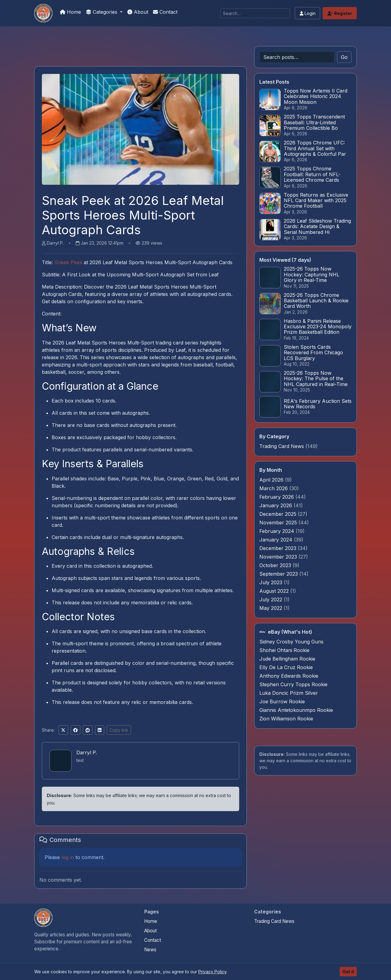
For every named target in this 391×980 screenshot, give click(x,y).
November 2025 (279, 523)
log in (68, 857)
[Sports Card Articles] (43, 13)
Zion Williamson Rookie (286, 719)
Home (70, 12)
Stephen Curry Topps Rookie (293, 684)
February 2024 (278, 531)
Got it (348, 972)
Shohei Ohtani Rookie (284, 650)
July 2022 (272, 599)
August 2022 (275, 591)
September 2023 (279, 574)
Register (340, 13)
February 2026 (277, 497)
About (138, 12)
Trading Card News (282, 446)
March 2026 (274, 488)
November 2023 (279, 557)
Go (344, 57)
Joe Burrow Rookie (282, 701)
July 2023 (272, 582)
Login (308, 13)
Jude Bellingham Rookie (287, 659)
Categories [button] (102, 12)
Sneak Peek (68, 262)
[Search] (255, 13)
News (150, 950)
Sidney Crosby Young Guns (291, 642)
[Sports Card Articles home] (43, 918)
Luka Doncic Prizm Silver (289, 693)
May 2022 (272, 608)
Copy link (119, 730)
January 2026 (276, 505)
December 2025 (279, 514)
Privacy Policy (212, 972)
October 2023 (276, 565)
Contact (165, 12)
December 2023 (279, 548)
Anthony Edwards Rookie (289, 676)
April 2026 (272, 480)
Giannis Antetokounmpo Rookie (296, 710)
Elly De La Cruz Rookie (286, 667)
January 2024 (277, 540)
